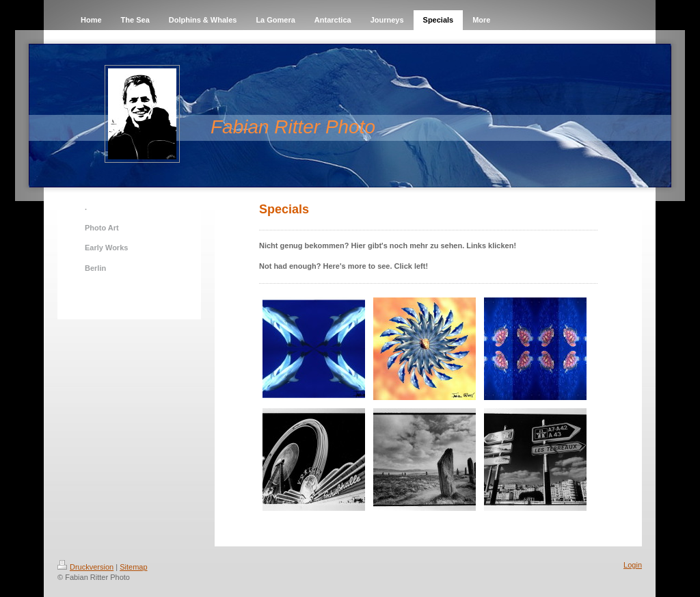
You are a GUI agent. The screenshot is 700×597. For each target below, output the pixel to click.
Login (633, 565)
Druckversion (85, 567)
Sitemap (133, 567)
